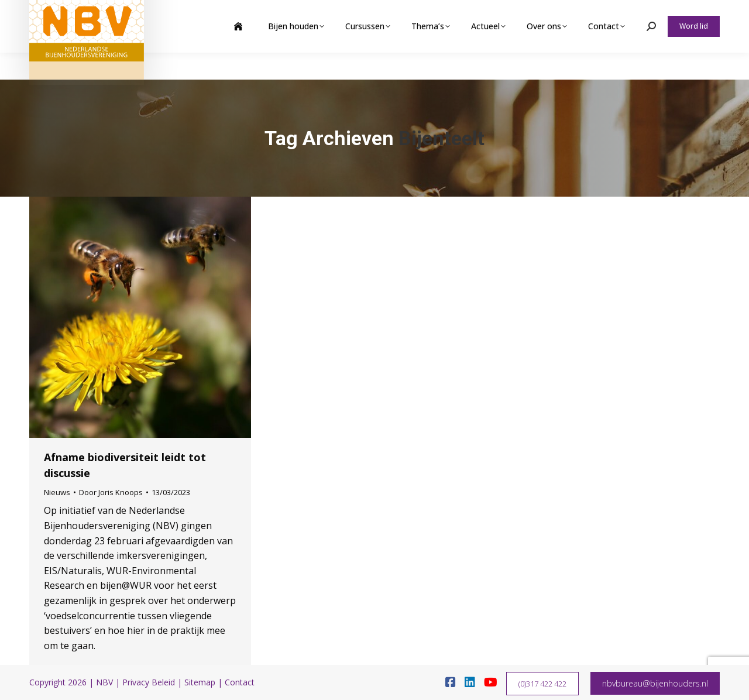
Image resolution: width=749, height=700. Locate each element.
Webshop (628, 13)
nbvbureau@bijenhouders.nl (655, 683)
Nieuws (57, 492)
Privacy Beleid (149, 682)
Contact (240, 682)
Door (111, 492)
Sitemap (200, 682)
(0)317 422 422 (542, 684)
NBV (104, 682)
